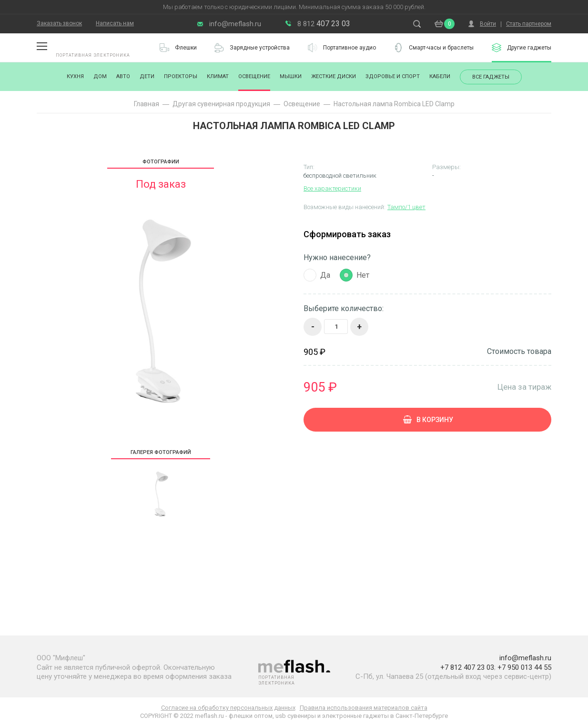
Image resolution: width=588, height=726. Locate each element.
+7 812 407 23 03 (467, 667)
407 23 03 (324, 24)
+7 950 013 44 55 (524, 667)
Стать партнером (529, 24)
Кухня (75, 76)
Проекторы (181, 76)
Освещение (254, 76)
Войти (488, 24)
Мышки (291, 76)
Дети (147, 76)
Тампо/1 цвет (406, 207)
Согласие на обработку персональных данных (228, 708)
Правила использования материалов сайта (364, 708)
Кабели (440, 76)
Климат (218, 76)
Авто (123, 76)
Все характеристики (332, 188)
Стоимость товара (519, 352)
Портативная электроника (93, 55)
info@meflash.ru (235, 24)
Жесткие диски (334, 76)
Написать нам (115, 23)
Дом (100, 76)
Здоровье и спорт (393, 76)
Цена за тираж (524, 387)
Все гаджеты (491, 77)
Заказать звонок (59, 23)
